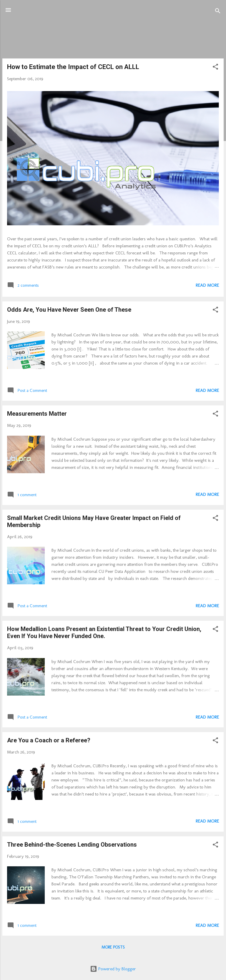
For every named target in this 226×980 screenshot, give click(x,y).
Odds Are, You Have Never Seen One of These (69, 310)
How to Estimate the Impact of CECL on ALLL (73, 67)
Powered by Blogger (113, 969)
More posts (113, 947)
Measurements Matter (37, 414)
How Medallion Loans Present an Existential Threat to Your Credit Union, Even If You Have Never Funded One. (104, 632)
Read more (207, 285)
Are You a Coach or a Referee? (49, 740)
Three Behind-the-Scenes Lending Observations (72, 845)
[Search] (218, 12)
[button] (215, 68)
